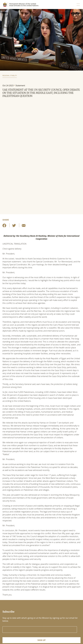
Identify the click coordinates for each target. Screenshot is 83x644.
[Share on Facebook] (4, 226)
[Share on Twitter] (14, 226)
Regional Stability (10, 76)
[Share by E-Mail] (24, 226)
